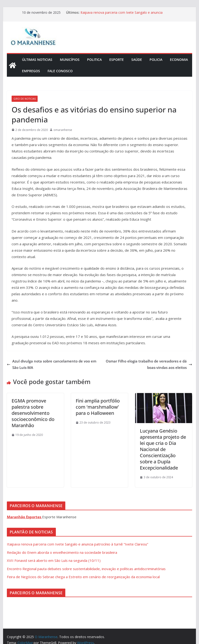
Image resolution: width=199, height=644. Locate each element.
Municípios (70, 60)
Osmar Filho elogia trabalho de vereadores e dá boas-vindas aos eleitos (149, 364)
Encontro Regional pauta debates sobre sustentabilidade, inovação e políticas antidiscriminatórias (86, 569)
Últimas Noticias (37, 60)
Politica (94, 60)
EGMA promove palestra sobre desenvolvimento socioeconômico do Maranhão (33, 413)
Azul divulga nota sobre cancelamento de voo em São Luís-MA (52, 364)
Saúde (137, 60)
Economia (179, 60)
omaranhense (63, 130)
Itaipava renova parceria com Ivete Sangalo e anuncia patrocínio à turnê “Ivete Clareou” (122, 15)
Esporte (117, 60)
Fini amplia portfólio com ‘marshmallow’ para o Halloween (98, 407)
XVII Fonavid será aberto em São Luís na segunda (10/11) (54, 560)
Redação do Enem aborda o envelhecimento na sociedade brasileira (62, 552)
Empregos (31, 71)
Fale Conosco (60, 71)
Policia (156, 60)
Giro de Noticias (25, 99)
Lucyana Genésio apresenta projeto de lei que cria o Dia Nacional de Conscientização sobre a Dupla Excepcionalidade (163, 449)
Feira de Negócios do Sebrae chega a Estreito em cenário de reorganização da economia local (83, 577)
